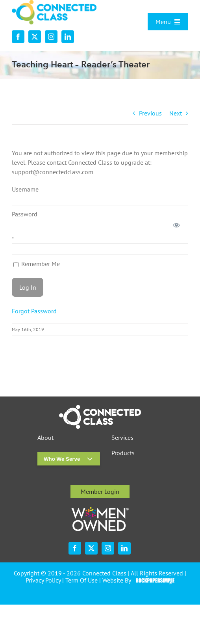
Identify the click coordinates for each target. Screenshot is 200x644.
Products (123, 453)
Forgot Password (34, 311)
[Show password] (177, 224)
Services (122, 438)
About (45, 438)
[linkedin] (68, 37)
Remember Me (37, 264)
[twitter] (35, 37)
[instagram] (51, 37)
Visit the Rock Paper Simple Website (153, 581)
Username (25, 189)
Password (25, 214)
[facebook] (18, 37)
